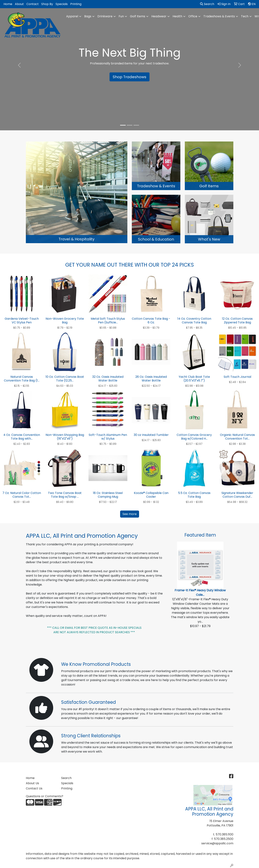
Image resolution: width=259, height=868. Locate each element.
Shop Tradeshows (129, 77)
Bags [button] (88, 16)
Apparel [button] (72, 16)
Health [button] (177, 16)
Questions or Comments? (45, 796)
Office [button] (193, 16)
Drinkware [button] (105, 16)
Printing (76, 4)
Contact (33, 4)
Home (8, 4)
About (19, 4)
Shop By (47, 4)
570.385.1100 (225, 834)
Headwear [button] (159, 16)
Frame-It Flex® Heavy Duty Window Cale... (200, 593)
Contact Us (34, 788)
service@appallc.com (217, 843)
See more (130, 514)
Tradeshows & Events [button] (219, 16)
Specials (62, 4)
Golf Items (138, 16)
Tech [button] (245, 16)
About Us (32, 783)
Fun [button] (121, 16)
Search (207, 4)
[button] (19, 65)
